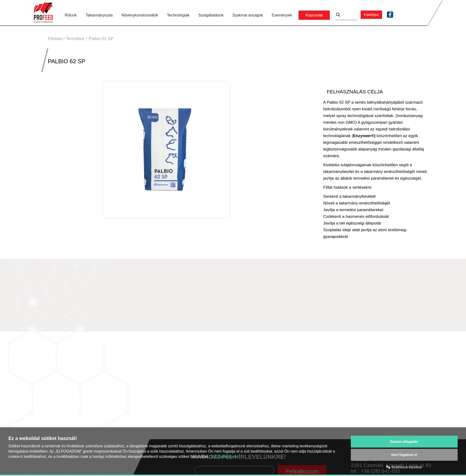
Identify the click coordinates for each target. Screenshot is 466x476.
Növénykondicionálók (140, 15)
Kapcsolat (314, 15)
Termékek (75, 39)
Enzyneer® (363, 136)
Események (282, 15)
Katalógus (371, 15)
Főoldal (55, 39)
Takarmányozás (99, 15)
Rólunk (71, 15)
